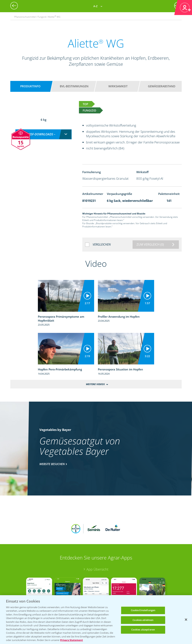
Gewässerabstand (162, 86)
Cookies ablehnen (143, 620)
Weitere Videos (95, 384)
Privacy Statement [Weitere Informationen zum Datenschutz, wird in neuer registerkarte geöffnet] (72, 640)
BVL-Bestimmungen (74, 86)
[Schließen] (186, 620)
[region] (96, 620)
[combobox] (43, 130)
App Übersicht (97, 544)
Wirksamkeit (118, 86)
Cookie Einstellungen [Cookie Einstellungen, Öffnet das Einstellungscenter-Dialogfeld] (143, 610)
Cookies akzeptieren (143, 630)
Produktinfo (30, 86)
